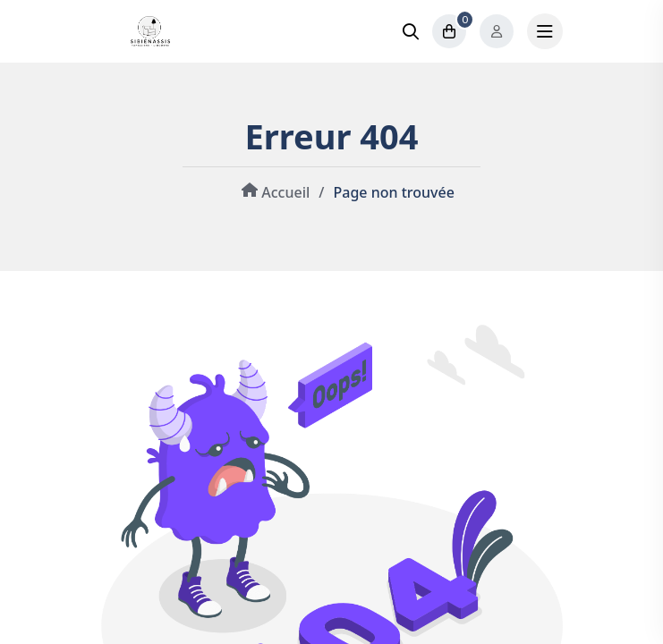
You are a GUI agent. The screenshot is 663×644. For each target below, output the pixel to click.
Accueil (273, 192)
